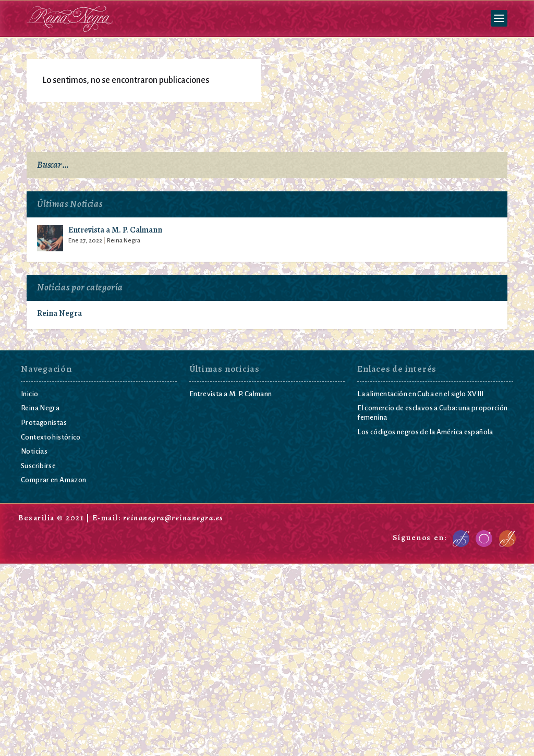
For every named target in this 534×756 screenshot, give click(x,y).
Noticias (34, 452)
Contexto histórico (51, 437)
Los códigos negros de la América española (425, 432)
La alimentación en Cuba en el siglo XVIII (420, 394)
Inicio (29, 394)
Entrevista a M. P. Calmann (115, 231)
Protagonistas (44, 423)
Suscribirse (38, 466)
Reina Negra (124, 241)
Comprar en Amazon (53, 480)
